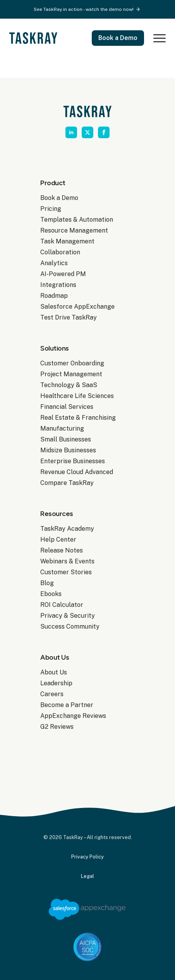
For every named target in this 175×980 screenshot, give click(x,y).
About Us (54, 672)
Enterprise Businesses (73, 461)
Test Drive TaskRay (69, 317)
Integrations (58, 285)
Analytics (54, 263)
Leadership (56, 683)
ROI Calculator (62, 605)
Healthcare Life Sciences (77, 396)
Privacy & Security (68, 616)
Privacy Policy (87, 857)
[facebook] (104, 132)
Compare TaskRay (67, 483)
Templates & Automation (77, 220)
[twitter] (87, 132)
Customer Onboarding (72, 363)
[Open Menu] (158, 38)
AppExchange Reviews (73, 716)
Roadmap (54, 296)
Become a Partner (67, 705)
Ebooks (51, 594)
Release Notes (62, 550)
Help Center (58, 540)
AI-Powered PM (63, 274)
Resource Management (74, 230)
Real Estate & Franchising (78, 418)
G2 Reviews (57, 727)
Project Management (71, 374)
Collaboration (60, 252)
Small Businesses (66, 439)
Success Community (70, 626)
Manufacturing (62, 428)
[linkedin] (71, 132)
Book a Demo (59, 198)
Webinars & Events (67, 561)
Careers (52, 694)
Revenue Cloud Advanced (77, 472)
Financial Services (67, 407)
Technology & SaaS (69, 385)
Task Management (67, 241)
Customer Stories (66, 572)
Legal (87, 876)
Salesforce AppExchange (77, 307)
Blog (47, 583)
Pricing (51, 209)
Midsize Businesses (68, 450)
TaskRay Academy (67, 529)
